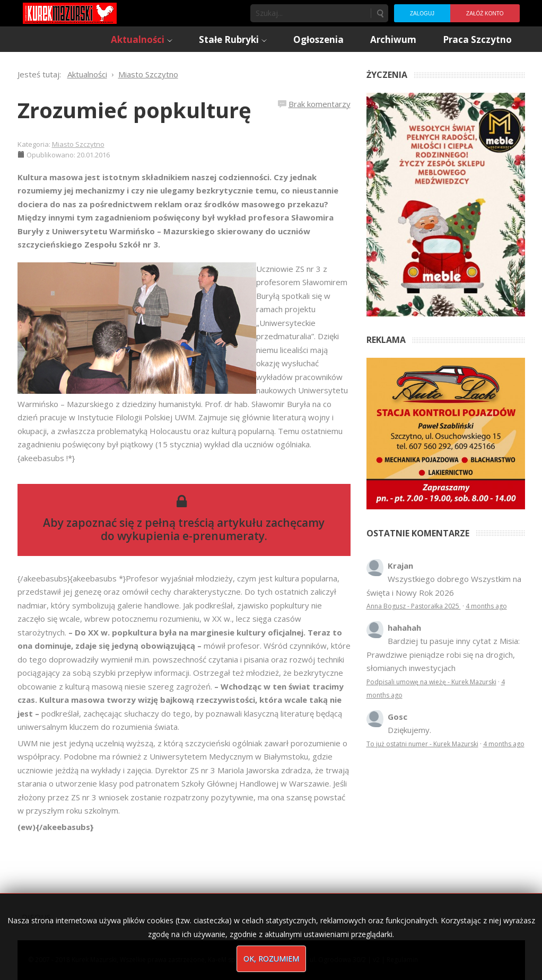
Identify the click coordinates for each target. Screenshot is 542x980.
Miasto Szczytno (78, 144)
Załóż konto (485, 14)
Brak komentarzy (320, 104)
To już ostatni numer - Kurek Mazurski (422, 744)
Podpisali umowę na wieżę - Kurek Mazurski (431, 682)
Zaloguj (422, 14)
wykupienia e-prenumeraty (191, 536)
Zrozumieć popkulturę (134, 110)
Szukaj (380, 13)
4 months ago (486, 606)
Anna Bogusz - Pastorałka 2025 (414, 606)
